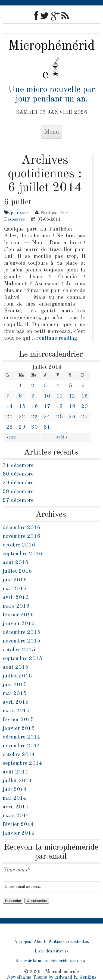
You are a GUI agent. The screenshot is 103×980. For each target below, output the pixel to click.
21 (10, 417)
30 (35, 427)
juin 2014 (15, 790)
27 (85, 417)
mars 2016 (16, 606)
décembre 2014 (21, 737)
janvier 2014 (19, 833)
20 (85, 407)
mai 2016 (15, 589)
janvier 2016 (19, 624)
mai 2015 (15, 694)
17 (47, 407)
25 (60, 417)
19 (72, 407)
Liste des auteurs (51, 951)
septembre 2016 (22, 554)
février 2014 (18, 824)
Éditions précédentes (69, 942)
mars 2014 (16, 816)
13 (85, 396)
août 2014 (15, 772)
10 (47, 396)
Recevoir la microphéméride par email (51, 961)
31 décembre (18, 465)
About (40, 942)
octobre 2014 (19, 755)
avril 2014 (16, 807)
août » (62, 437)
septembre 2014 (22, 763)
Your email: (16, 870)
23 (35, 417)
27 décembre (18, 500)
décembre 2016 (21, 528)
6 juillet (18, 202)
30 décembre (18, 474)
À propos (23, 942)
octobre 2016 (19, 545)
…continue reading (54, 338)
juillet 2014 (17, 781)
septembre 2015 (22, 659)
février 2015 (18, 720)
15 (22, 407)
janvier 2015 (19, 728)
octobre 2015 (19, 650)
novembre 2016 (21, 536)
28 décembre (18, 492)
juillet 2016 (17, 571)
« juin (11, 437)
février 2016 (18, 615)
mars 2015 (16, 711)
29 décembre (18, 483)
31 (47, 427)
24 (47, 417)
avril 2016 (16, 597)
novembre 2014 (21, 746)
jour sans (20, 213)
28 (10, 427)
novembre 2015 (21, 641)
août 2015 (15, 667)
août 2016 (15, 563)
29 (22, 427)
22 (22, 417)
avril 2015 (16, 702)
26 (72, 417)
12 (72, 396)
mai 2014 (15, 798)
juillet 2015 (17, 676)
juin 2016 (15, 580)
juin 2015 (15, 685)
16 (35, 407)
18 (60, 407)
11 (60, 396)
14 (10, 407)
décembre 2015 (21, 632)
